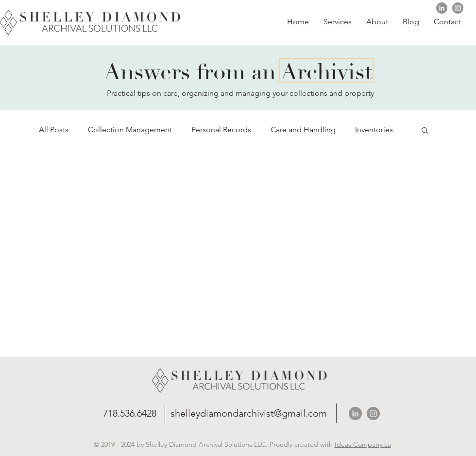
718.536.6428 (130, 413)
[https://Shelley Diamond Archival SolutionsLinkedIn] (442, 8)
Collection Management (130, 130)
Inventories (374, 130)
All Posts (54, 130)
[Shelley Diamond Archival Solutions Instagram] (458, 8)
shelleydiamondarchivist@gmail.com (249, 413)
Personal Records (221, 130)
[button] (377, 22)
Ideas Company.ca (363, 444)
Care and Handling (303, 130)
